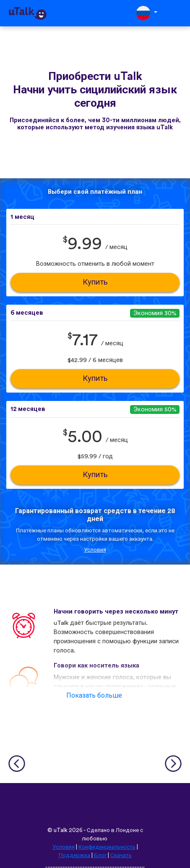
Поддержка (74, 855)
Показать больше (94, 696)
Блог (100, 855)
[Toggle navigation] (178, 13)
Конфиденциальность (107, 847)
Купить (95, 282)
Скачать (121, 855)
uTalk (61, 830)
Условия (95, 550)
